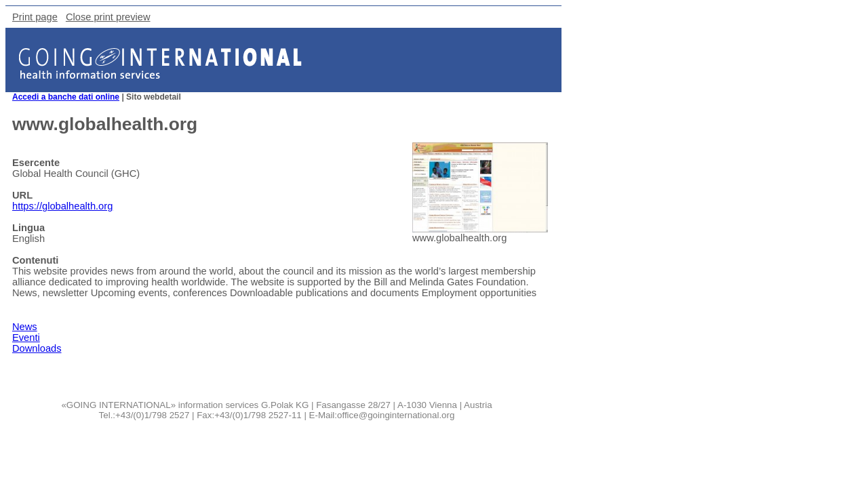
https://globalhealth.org (62, 206)
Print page (35, 17)
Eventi (26, 338)
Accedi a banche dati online (66, 97)
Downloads (37, 348)
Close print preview (108, 17)
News (25, 327)
